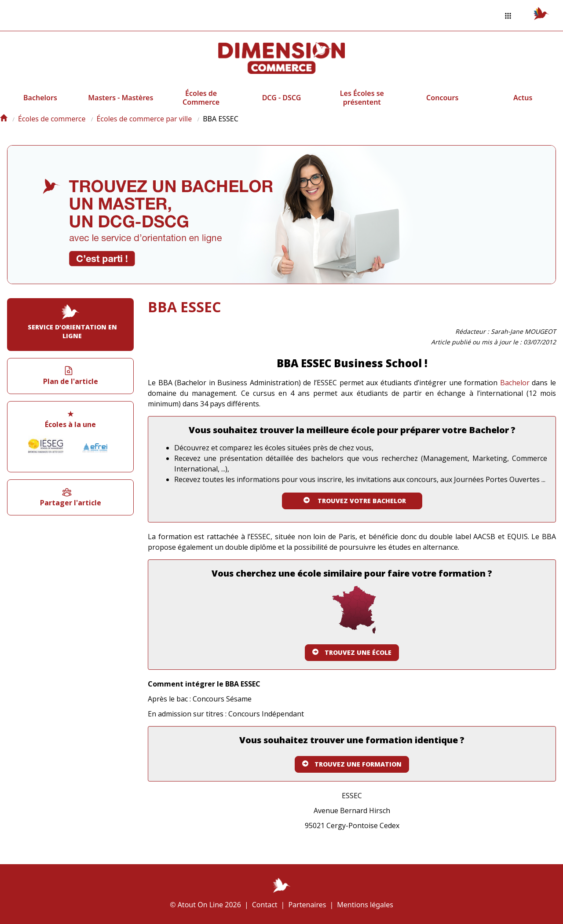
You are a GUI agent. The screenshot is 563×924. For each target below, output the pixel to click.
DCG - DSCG (282, 98)
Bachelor (515, 383)
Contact (265, 905)
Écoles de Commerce (201, 98)
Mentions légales (365, 905)
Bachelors (40, 98)
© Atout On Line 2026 (205, 905)
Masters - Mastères (121, 98)
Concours (442, 98)
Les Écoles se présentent (362, 98)
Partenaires (307, 905)
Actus (523, 98)
